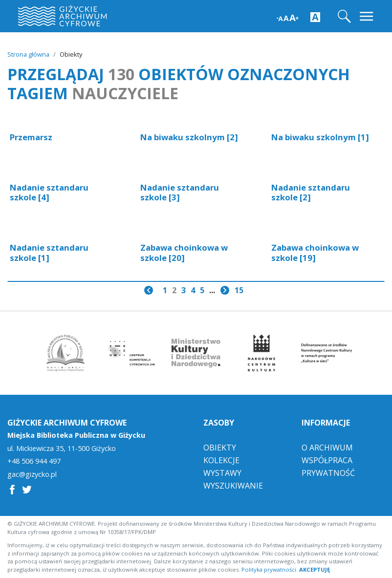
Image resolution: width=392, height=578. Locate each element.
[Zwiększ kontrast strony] (315, 17)
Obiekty (220, 448)
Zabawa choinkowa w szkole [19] (315, 252)
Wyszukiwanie (233, 486)
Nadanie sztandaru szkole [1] (49, 252)
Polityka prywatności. (270, 569)
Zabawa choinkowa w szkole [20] (184, 252)
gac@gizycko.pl (32, 474)
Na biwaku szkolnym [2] (189, 137)
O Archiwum (327, 448)
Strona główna (28, 54)
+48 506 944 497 (34, 461)
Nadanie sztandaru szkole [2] (311, 192)
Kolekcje (221, 460)
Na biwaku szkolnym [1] (320, 137)
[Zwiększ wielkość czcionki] (288, 17)
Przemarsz (31, 137)
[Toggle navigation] (367, 16)
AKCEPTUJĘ (315, 569)
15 (239, 290)
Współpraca (327, 460)
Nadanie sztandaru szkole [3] (180, 192)
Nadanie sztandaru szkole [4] (49, 192)
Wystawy (222, 473)
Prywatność (328, 473)
